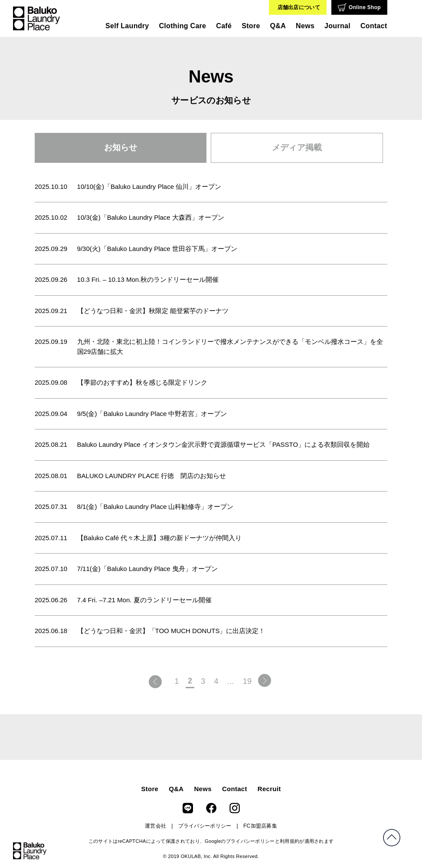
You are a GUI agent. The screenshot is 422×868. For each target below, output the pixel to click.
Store (251, 26)
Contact (374, 26)
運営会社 (155, 826)
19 (247, 681)
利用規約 (290, 841)
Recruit (269, 789)
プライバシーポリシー (205, 826)
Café (224, 26)
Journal (337, 26)
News (203, 789)
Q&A (278, 26)
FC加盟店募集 (260, 826)
